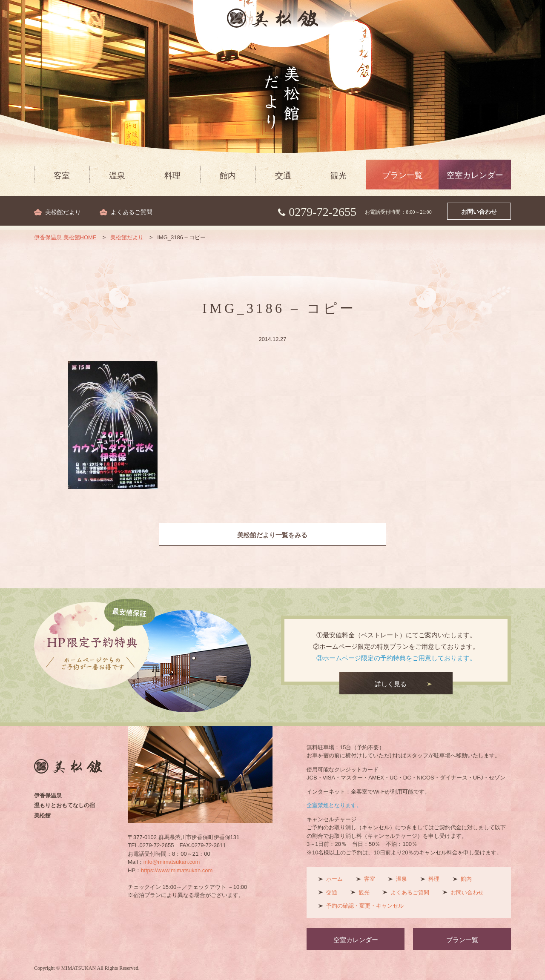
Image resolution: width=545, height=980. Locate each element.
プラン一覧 (403, 175)
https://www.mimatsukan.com (177, 870)
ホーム (334, 879)
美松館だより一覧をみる (273, 535)
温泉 (117, 176)
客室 (62, 176)
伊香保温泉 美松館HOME (65, 237)
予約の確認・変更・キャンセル (365, 906)
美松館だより (63, 212)
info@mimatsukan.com (172, 862)
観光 (338, 176)
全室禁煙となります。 (334, 805)
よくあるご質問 (132, 212)
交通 (283, 176)
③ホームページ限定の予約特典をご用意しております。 (396, 658)
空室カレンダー (475, 175)
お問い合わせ (479, 212)
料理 (172, 176)
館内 (228, 176)
